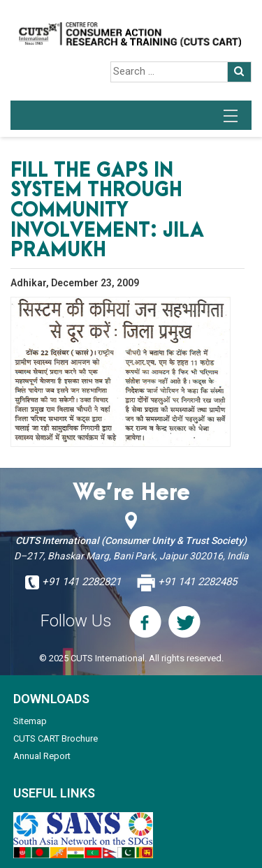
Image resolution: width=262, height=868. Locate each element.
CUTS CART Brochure (56, 738)
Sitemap (30, 721)
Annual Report (42, 756)
